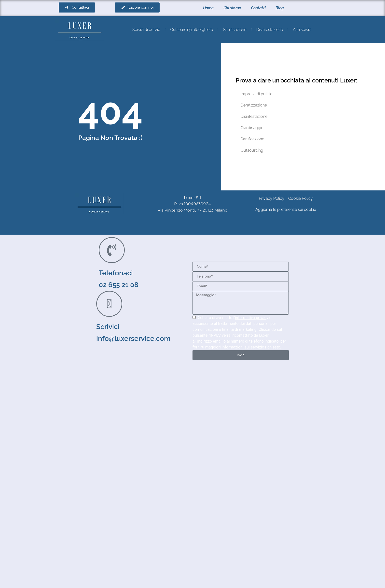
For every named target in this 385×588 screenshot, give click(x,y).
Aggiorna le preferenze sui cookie (286, 209)
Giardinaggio (252, 128)
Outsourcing (252, 150)
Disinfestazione (270, 30)
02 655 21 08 (119, 285)
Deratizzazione (254, 105)
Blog (280, 8)
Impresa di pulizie (256, 94)
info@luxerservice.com (133, 339)
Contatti (258, 8)
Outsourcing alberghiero (192, 30)
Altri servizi (302, 30)
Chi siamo (232, 8)
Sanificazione (235, 30)
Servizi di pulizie (146, 30)
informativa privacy (252, 318)
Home (208, 8)
